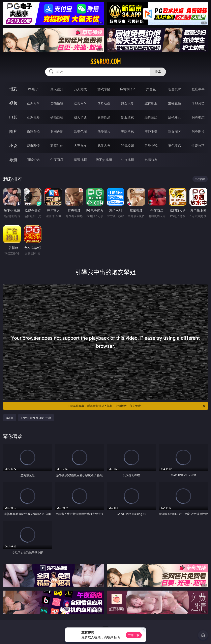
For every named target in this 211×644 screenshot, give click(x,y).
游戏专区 (104, 89)
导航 (13, 160)
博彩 (13, 89)
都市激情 (33, 146)
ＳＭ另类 (198, 103)
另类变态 (198, 117)
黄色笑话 (175, 146)
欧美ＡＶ (80, 103)
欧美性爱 (104, 117)
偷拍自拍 (57, 117)
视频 (13, 103)
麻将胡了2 (127, 89)
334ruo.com (105, 61)
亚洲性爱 (33, 117)
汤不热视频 (104, 160)
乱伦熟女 (175, 117)
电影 (13, 117)
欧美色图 (80, 131)
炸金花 (151, 89)
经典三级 (151, 117)
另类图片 (198, 131)
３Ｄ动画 (104, 103)
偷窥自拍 (33, 131)
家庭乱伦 (57, 146)
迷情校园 (127, 146)
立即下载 (134, 635)
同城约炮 (33, 160)
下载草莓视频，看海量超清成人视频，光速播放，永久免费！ (137, 406)
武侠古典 (104, 146)
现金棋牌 (175, 89)
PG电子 (33, 89)
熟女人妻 (127, 103)
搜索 (158, 72)
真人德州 (57, 89)
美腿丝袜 (127, 131)
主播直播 (175, 103)
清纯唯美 (151, 131)
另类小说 (151, 146)
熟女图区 (175, 131)
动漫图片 (104, 131)
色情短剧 (151, 160)
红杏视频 (127, 160)
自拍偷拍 (57, 103)
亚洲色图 (57, 131)
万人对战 (80, 89)
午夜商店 (57, 160)
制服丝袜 (127, 117)
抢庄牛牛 (198, 89)
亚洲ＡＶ (33, 103)
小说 (13, 145)
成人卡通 (80, 117)
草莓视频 (80, 160)
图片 (13, 131)
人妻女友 (80, 146)
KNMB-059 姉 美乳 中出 (36, 418)
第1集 (10, 418)
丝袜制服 (151, 103)
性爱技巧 (198, 146)
